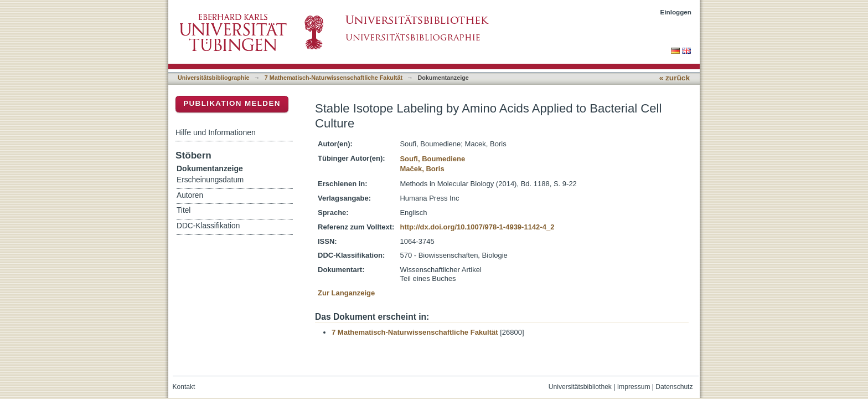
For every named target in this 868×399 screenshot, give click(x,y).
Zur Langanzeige (346, 293)
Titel (184, 210)
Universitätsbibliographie (213, 78)
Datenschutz (674, 387)
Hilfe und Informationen (216, 132)
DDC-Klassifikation (208, 226)
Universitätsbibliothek (580, 387)
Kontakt (184, 387)
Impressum (634, 387)
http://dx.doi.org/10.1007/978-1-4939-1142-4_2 (477, 227)
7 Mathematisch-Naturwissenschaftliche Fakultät (334, 78)
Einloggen (676, 12)
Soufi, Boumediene (432, 159)
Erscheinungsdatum (210, 180)
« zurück (675, 78)
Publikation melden (232, 103)
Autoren (190, 195)
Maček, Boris (422, 169)
